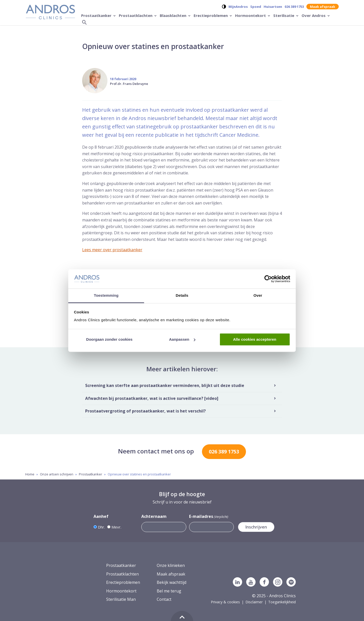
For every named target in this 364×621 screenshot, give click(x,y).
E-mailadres (209, 516)
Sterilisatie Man (121, 599)
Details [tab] (182, 296)
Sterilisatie (284, 15)
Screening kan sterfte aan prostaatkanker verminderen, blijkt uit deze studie (165, 385)
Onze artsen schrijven (57, 474)
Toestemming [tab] (106, 296)
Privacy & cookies (225, 602)
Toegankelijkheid (282, 602)
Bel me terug (169, 591)
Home (30, 474)
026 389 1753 (294, 7)
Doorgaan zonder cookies (109, 339)
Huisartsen (273, 7)
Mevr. (116, 527)
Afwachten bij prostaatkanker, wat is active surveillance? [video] (152, 398)
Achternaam (154, 516)
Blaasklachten (174, 15)
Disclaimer (254, 602)
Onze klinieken (171, 565)
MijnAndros (238, 7)
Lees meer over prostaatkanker (112, 250)
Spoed (256, 7)
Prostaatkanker (97, 15)
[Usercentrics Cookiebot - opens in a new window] (268, 279)
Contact (164, 599)
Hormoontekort (251, 15)
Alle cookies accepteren (255, 339)
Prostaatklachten (136, 15)
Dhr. (101, 527)
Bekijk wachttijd (172, 582)
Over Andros (314, 15)
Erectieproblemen (211, 15)
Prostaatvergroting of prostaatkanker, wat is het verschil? (145, 411)
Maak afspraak (323, 7)
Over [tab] (258, 296)
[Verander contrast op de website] (224, 7)
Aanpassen (182, 339)
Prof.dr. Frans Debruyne (129, 84)
